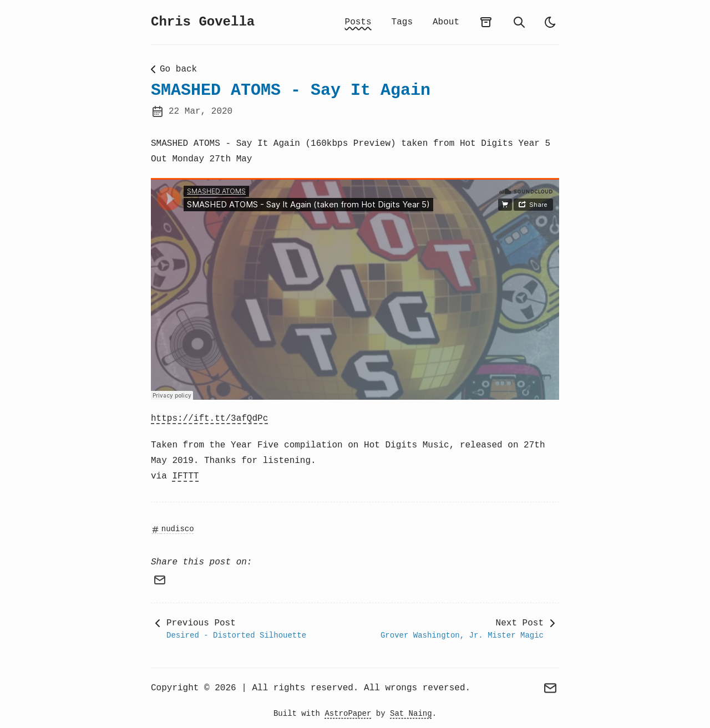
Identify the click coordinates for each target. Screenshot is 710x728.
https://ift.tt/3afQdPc (209, 419)
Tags (402, 22)
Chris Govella (203, 22)
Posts (358, 22)
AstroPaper (348, 714)
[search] (519, 22)
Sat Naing (411, 714)
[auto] (550, 22)
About (446, 22)
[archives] (486, 22)
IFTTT (185, 476)
